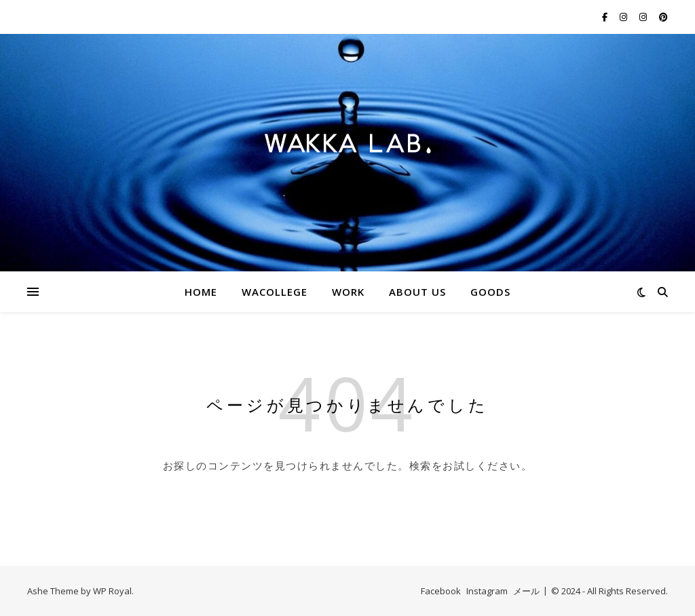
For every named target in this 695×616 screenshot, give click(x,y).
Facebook (441, 591)
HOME (201, 292)
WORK (348, 292)
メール (526, 591)
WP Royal (112, 591)
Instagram (487, 591)
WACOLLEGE (275, 292)
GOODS (490, 292)
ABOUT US (417, 292)
